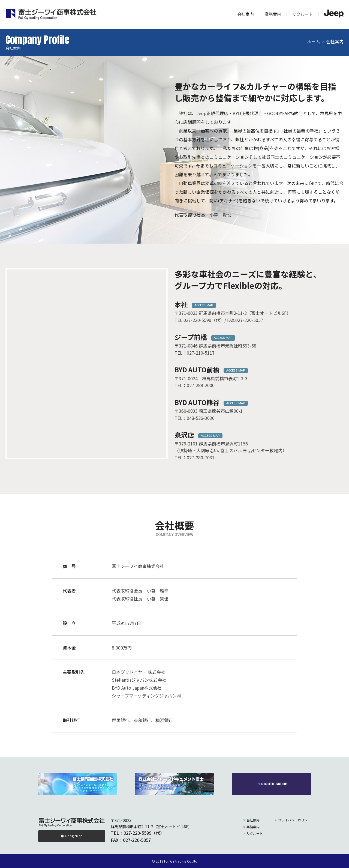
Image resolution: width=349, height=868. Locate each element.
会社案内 (245, 14)
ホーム (314, 41)
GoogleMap (74, 836)
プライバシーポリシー (294, 820)
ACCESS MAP (204, 305)
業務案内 (273, 14)
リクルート (303, 14)
